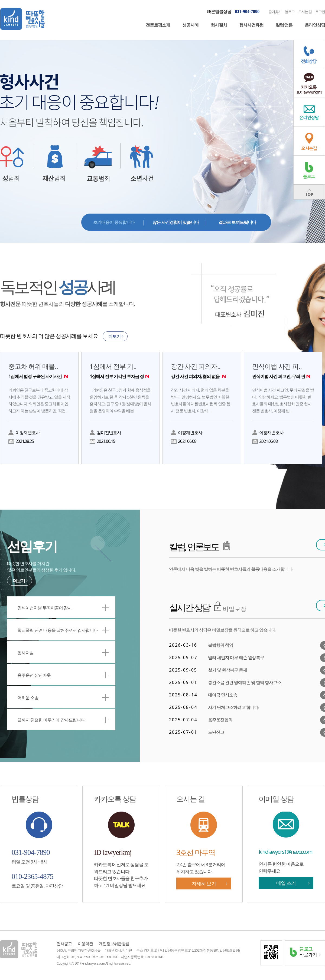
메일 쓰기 (286, 883)
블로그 (290, 12)
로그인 (320, 12)
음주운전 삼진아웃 (63, 675)
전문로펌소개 (158, 25)
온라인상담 (315, 25)
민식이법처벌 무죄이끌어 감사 (63, 608)
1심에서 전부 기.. (121, 371)
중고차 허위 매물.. (39, 371)
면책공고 (64, 944)
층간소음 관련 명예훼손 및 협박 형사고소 (245, 682)
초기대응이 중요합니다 (114, 222)
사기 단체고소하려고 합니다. (233, 707)
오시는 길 (305, 12)
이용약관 (85, 944)
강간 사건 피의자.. (202, 371)
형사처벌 (63, 653)
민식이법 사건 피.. (283, 371)
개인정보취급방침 (114, 944)
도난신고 (216, 732)
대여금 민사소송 (223, 695)
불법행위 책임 (221, 645)
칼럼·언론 (284, 25)
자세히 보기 (204, 883)
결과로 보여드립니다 (237, 222)
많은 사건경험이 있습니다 (176, 222)
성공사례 (190, 25)
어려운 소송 (63, 697)
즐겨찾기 (275, 12)
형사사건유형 (251, 25)
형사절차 (219, 25)
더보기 (114, 336)
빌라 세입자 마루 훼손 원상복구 (236, 657)
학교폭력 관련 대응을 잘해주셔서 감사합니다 (63, 630)
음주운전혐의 (220, 720)
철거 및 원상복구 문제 (227, 670)
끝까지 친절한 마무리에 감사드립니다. (63, 720)
